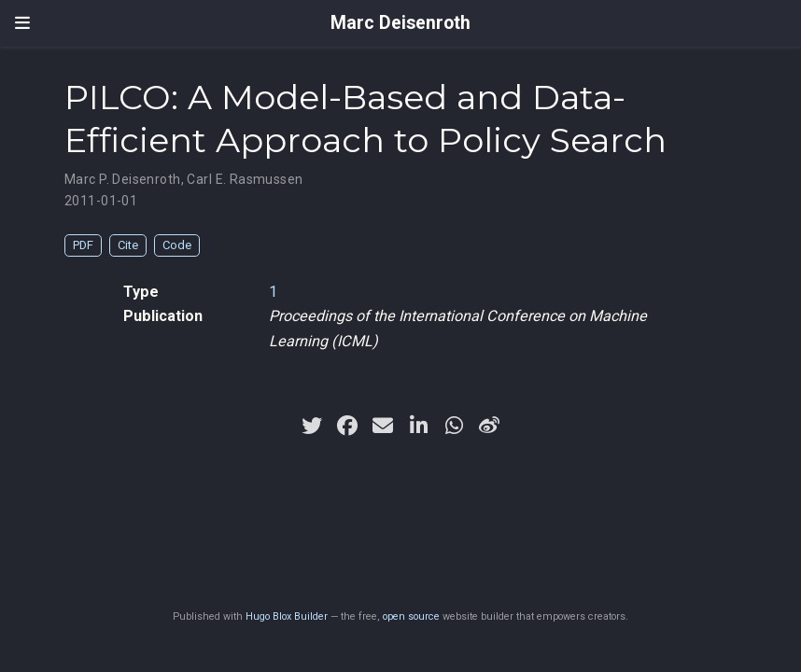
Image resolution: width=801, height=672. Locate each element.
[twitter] (312, 426)
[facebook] (347, 426)
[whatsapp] (454, 426)
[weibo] (489, 426)
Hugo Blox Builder (287, 616)
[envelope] (383, 426)
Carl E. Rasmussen (245, 179)
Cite (128, 245)
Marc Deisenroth (400, 23)
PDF (83, 245)
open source (411, 616)
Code (177, 245)
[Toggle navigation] (22, 23)
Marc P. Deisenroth (123, 179)
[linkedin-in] (418, 426)
